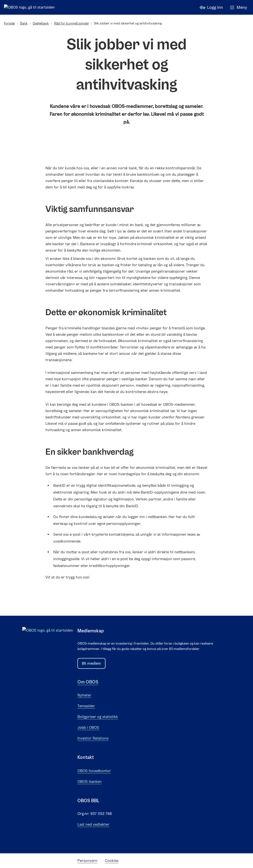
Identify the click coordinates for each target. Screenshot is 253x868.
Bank (24, 23)
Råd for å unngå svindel (71, 23)
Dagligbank (41, 23)
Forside (9, 23)
